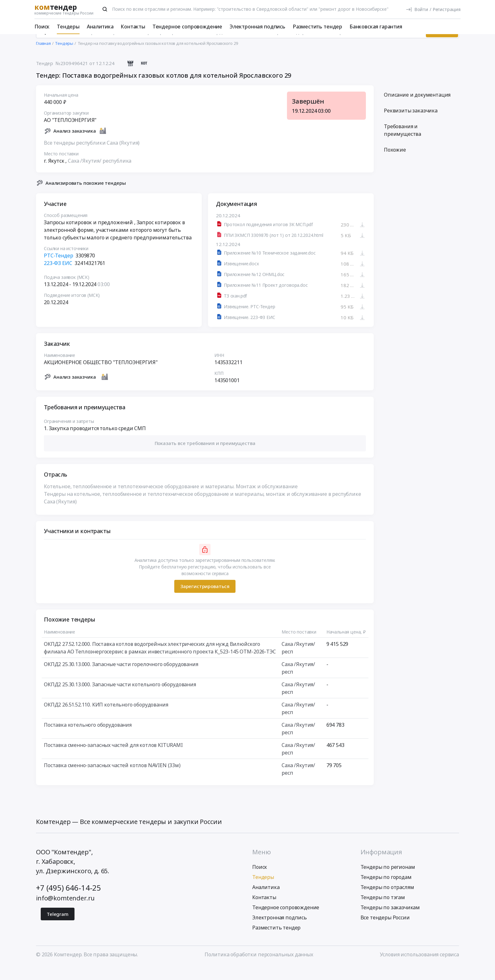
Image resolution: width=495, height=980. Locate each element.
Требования (403, 144)
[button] (205, 457)
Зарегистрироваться (205, 600)
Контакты (133, 27)
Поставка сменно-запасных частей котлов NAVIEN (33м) (112, 779)
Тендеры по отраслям (387, 901)
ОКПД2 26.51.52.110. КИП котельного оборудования (106, 718)
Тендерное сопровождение (187, 27)
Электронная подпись (257, 27)
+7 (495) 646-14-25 (69, 902)
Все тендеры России (385, 931)
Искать (442, 46)
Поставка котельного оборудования (88, 739)
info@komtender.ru (65, 912)
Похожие (395, 164)
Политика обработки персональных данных (259, 968)
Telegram (58, 928)
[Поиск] (105, 9)
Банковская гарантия (376, 27)
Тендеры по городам (386, 891)
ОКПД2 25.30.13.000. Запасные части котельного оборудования (120, 698)
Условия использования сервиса (419, 968)
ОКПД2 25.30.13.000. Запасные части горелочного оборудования (121, 678)
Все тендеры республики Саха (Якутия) (92, 157)
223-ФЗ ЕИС (58, 277)
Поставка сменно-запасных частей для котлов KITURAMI (113, 759)
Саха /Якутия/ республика (100, 175)
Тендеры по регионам (388, 881)
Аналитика (100, 27)
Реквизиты (411, 125)
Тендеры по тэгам (383, 911)
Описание (417, 109)
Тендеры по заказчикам (390, 921)
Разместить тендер (317, 27)
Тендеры (68, 27)
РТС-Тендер (58, 270)
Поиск (42, 27)
